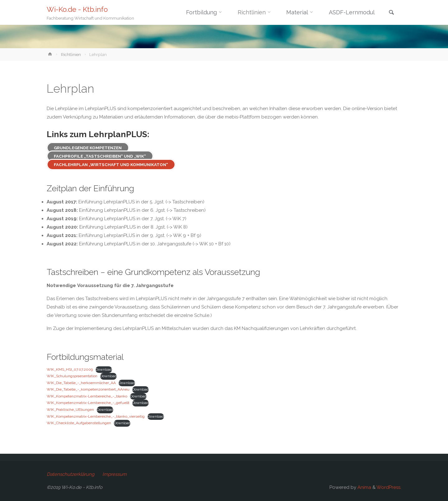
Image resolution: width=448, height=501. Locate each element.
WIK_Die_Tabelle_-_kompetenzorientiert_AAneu (88, 389)
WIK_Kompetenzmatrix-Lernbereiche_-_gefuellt (88, 403)
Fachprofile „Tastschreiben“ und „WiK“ (100, 156)
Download (104, 369)
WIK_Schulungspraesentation (72, 376)
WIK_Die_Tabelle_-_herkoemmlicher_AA (81, 383)
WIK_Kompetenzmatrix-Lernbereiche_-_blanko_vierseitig (96, 416)
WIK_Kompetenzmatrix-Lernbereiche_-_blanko (87, 396)
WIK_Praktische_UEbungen (70, 410)
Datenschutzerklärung (70, 474)
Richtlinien (71, 54)
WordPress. (389, 487)
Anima (364, 487)
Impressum (114, 474)
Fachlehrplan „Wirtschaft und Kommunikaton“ (111, 165)
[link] (391, 13)
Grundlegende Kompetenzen (88, 148)
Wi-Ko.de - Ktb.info (77, 9)
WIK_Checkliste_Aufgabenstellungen (79, 423)
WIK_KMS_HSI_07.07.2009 (70, 369)
